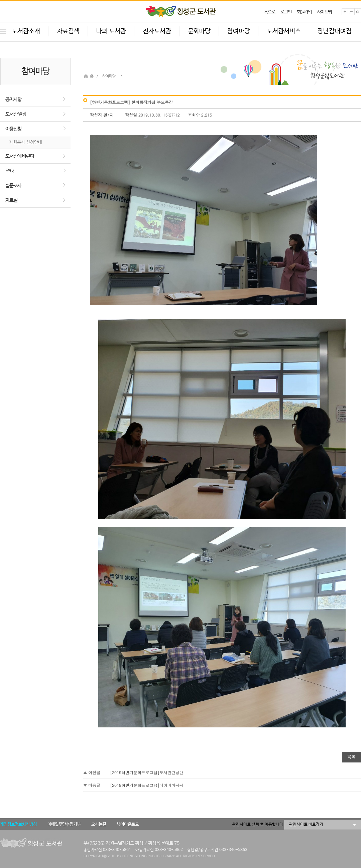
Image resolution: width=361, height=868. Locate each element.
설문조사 (13, 186)
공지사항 (13, 99)
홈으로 (270, 12)
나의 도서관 (111, 31)
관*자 (109, 115)
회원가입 (304, 12)
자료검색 (68, 31)
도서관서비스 (284, 31)
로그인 (286, 12)
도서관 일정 (16, 114)
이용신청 (13, 129)
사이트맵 (324, 12)
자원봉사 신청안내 (26, 142)
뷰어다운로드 (128, 824)
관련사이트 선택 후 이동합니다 (258, 825)
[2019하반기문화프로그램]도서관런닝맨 (147, 772)
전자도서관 (157, 31)
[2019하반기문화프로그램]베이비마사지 (147, 785)
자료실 (11, 200)
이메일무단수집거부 (64, 824)
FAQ (9, 171)
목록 (351, 757)
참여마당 (239, 31)
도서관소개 (26, 31)
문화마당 (199, 31)
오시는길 (99, 824)
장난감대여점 (335, 31)
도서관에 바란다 (20, 156)
